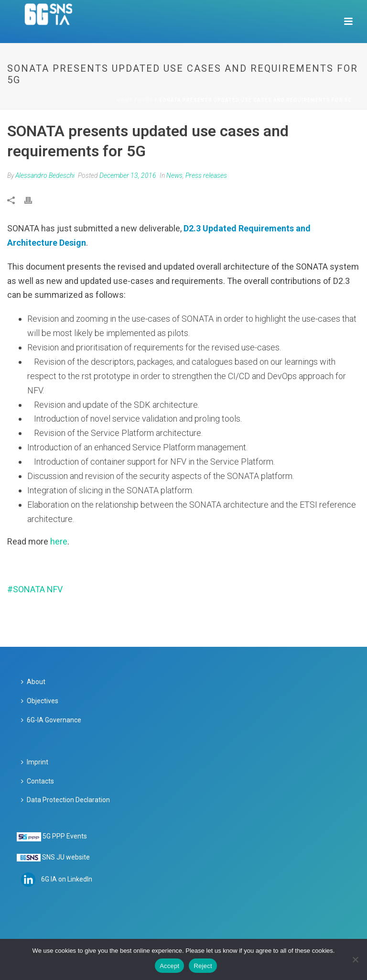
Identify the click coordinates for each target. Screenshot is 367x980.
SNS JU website (66, 857)
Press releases (206, 175)
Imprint (35, 762)
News (146, 100)
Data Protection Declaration (65, 800)
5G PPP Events (65, 836)
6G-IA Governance (51, 720)
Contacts (38, 781)
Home (125, 100)
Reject (203, 966)
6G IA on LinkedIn (67, 879)
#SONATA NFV (35, 589)
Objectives (40, 701)
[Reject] (355, 959)
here (59, 541)
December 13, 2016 (128, 175)
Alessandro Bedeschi (45, 175)
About (33, 682)
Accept (169, 966)
